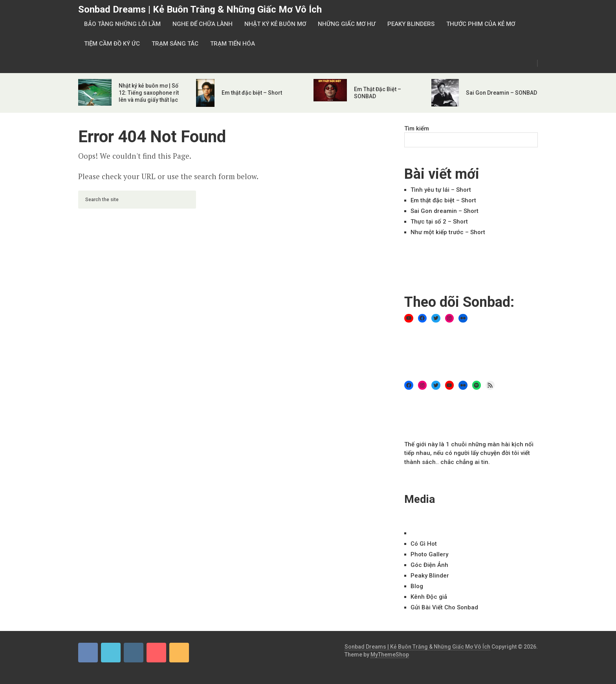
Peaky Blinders (411, 24)
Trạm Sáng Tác (175, 44)
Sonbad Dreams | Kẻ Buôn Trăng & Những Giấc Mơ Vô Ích (200, 9)
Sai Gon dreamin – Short (445, 211)
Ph (429, 554)
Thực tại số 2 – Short (439, 222)
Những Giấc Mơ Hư (347, 24)
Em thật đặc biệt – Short (252, 93)
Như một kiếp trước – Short (448, 232)
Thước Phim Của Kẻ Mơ (481, 24)
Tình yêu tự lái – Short (441, 190)
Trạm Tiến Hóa (233, 44)
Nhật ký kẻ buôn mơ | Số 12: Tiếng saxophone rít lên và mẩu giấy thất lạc (149, 93)
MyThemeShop (390, 655)
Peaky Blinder (430, 576)
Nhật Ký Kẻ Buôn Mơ (275, 24)
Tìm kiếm (417, 128)
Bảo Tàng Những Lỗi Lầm (122, 24)
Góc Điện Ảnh (429, 565)
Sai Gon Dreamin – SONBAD (501, 93)
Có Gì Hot (424, 544)
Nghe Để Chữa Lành (203, 24)
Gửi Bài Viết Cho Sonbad (444, 607)
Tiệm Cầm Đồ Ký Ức (112, 44)
